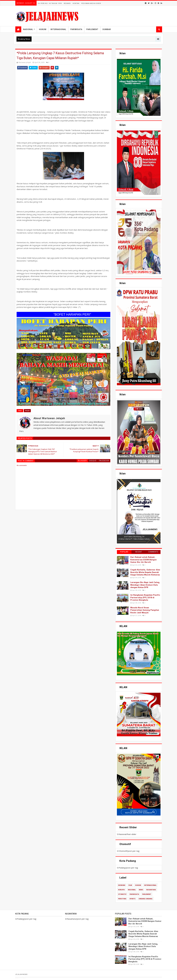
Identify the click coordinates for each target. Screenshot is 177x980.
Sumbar (107, 29)
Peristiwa (122, 899)
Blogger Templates (28, 978)
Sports (132, 899)
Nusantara (151, 890)
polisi (27, 411)
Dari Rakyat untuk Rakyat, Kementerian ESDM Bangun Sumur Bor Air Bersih (144, 560)
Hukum (43, 29)
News (141, 890)
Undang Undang (146, 899)
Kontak (76, 3)
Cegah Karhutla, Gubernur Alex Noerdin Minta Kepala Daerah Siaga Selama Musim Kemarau (145, 572)
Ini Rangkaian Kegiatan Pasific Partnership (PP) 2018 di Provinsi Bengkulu (145, 597)
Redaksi (67, 3)
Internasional (58, 29)
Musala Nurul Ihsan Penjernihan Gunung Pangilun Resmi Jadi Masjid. (145, 610)
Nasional (28, 29)
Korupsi (121, 890)
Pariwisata (76, 29)
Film (130, 885)
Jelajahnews (21, 974)
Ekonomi (122, 885)
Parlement (92, 29)
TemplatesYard (21, 978)
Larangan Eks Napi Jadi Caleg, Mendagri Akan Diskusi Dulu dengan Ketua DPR (145, 585)
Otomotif (122, 894)
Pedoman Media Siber (91, 3)
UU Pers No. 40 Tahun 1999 (50, 3)
